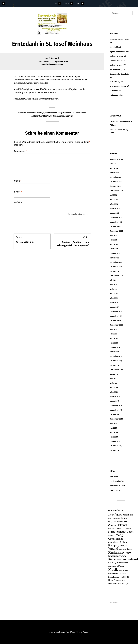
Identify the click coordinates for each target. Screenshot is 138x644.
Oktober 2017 (115, 450)
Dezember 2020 (116, 311)
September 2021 (116, 276)
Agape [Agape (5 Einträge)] (118, 515)
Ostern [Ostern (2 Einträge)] (111, 574)
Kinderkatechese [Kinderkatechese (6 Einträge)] (119, 553)
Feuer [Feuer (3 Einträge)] (111, 532)
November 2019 (116, 361)
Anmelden (114, 477)
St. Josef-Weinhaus (63, 113)
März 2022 (114, 249)
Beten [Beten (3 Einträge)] (124, 518)
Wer (78, 3)
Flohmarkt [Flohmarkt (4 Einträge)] (120, 532)
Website (18, 202)
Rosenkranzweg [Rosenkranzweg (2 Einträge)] (115, 577)
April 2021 (114, 294)
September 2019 (116, 370)
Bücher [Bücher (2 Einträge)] (120, 522)
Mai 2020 (113, 334)
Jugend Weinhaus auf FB (119, 52)
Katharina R (54, 58)
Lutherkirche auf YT (118, 65)
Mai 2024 (113, 164)
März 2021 (114, 298)
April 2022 (114, 244)
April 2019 (114, 388)
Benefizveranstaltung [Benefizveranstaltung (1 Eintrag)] (114, 518)
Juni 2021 (113, 285)
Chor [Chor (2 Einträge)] (125, 522)
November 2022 (116, 222)
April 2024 (114, 168)
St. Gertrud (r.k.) (116, 82)
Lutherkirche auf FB (118, 61)
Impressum (114, 603)
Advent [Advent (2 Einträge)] (111, 515)
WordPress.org (116, 490)
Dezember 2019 (116, 356)
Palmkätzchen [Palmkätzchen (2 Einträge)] (120, 574)
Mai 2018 (113, 428)
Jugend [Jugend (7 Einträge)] (113, 549)
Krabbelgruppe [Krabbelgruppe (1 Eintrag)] (113, 563)
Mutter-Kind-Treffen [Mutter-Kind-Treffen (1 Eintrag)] (124, 570)
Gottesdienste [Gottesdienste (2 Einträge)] (114, 542)
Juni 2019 (113, 379)
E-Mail (18, 192)
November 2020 (116, 316)
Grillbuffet (45, 116)
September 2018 (116, 419)
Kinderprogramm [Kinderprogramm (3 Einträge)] (117, 556)
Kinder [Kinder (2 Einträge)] (129, 549)
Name (18, 181)
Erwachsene (37, 113)
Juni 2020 (113, 329)
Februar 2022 (115, 253)
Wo (56, 3)
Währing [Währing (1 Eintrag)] (124, 584)
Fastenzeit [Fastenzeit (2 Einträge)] (112, 529)
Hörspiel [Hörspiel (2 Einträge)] (124, 545)
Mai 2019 (113, 383)
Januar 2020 (115, 352)
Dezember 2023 (116, 177)
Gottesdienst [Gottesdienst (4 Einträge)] (115, 539)
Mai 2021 (113, 289)
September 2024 (116, 159)
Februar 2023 (115, 209)
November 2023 (116, 182)
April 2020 (114, 338)
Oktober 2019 (115, 365)
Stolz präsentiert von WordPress (62, 632)
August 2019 (115, 374)
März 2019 (114, 392)
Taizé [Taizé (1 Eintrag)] (123, 580)
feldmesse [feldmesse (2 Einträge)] (127, 529)
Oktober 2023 (115, 186)
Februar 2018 (115, 441)
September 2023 (116, 191)
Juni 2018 (113, 423)
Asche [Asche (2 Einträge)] (125, 515)
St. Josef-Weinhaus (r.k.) (119, 86)
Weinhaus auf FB (116, 95)
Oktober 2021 (115, 271)
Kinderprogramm (57, 116)
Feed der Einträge (117, 481)
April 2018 (114, 432)
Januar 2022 (115, 258)
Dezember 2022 (116, 217)
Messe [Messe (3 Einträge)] (121, 566)
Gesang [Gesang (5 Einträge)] (118, 535)
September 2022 (116, 231)
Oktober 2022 (115, 227)
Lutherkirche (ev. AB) (118, 56)
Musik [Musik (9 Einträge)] (113, 570)
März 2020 (114, 343)
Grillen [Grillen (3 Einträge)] (123, 542)
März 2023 (114, 204)
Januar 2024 (115, 173)
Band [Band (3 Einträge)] (131, 515)
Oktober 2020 (115, 321)
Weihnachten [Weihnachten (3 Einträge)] (115, 584)
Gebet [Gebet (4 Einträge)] (130, 532)
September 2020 (116, 325)
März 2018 (114, 437)
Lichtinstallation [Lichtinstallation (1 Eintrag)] (113, 566)
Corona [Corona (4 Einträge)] (112, 525)
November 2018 (116, 410)
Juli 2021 (113, 280)
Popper (86, 632)
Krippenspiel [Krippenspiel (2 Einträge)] (122, 563)
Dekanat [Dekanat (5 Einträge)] (122, 525)
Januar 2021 (114, 307)
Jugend (46, 113)
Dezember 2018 (116, 406)
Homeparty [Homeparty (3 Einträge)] (114, 545)
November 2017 (116, 446)
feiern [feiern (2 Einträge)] (119, 529)
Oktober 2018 (115, 414)
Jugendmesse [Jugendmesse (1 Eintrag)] (122, 549)
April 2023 (114, 200)
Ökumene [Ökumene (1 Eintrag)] (130, 584)
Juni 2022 (113, 235)
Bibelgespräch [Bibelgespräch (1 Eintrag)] (112, 522)
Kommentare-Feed (117, 486)
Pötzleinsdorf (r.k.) (117, 70)
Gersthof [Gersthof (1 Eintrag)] (111, 536)
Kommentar (21, 151)
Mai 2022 (113, 240)
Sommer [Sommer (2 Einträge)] (118, 580)
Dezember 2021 (116, 262)
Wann (67, 3)
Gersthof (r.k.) (115, 47)
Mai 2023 (113, 195)
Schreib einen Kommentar (52, 65)
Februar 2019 (115, 397)
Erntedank (36, 116)
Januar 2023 (115, 213)
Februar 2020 (115, 347)
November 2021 (116, 267)
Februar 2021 (115, 303)
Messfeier (69, 116)
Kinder (52, 113)
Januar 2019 (114, 401)
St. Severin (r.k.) (116, 91)
